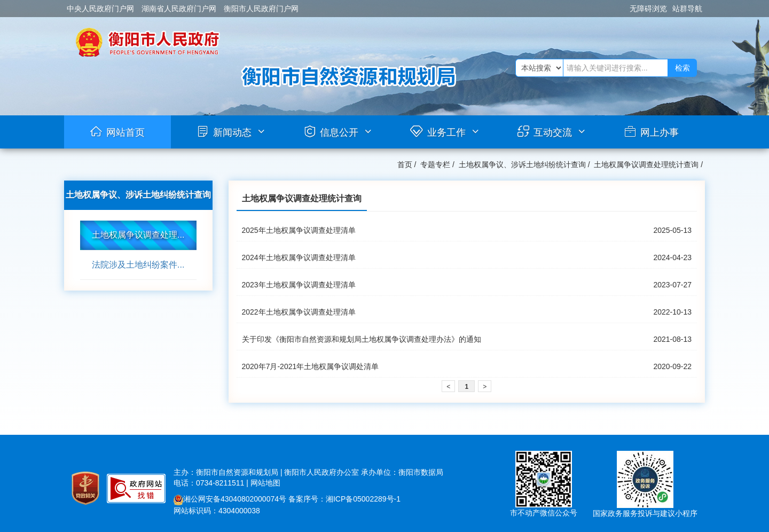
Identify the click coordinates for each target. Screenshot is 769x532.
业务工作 (446, 132)
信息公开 (339, 132)
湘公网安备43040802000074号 (230, 499)
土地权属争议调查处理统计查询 (646, 165)
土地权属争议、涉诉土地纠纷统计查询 (522, 165)
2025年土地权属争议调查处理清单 (299, 230)
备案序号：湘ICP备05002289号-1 (344, 499)
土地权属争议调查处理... (138, 235)
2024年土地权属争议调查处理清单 (299, 257)
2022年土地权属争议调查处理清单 (299, 312)
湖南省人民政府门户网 (179, 9)
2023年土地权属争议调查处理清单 (299, 285)
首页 (405, 165)
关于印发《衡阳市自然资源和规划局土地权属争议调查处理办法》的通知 (362, 339)
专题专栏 (435, 165)
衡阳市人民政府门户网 (261, 9)
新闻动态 (232, 132)
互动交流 (553, 132)
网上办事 (660, 132)
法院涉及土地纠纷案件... (138, 265)
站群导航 (687, 9)
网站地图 (265, 483)
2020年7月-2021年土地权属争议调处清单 (311, 366)
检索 (682, 68)
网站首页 (125, 132)
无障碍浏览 (648, 9)
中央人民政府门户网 (100, 9)
